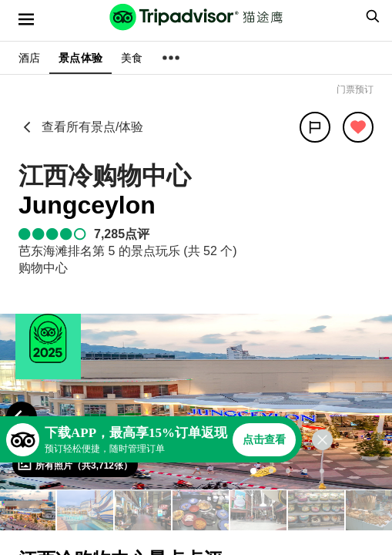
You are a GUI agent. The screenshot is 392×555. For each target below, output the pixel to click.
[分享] (315, 127)
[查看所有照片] (75, 465)
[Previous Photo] (22, 417)
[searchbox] (370, 16)
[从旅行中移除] (358, 127)
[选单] (26, 19)
